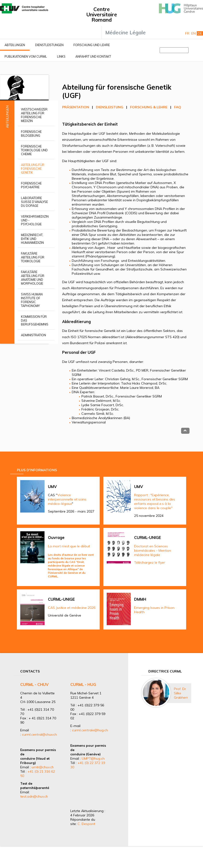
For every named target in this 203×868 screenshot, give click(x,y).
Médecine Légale (125, 32)
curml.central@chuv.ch (39, 734)
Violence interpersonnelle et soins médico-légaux (67, 499)
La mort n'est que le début (69, 546)
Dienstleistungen (49, 45)
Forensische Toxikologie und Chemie (34, 150)
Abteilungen (15, 45)
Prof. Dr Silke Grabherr (181, 693)
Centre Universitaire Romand (102, 14)
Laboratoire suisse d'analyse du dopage (34, 202)
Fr (187, 33)
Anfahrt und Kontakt (93, 56)
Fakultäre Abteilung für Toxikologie (33, 257)
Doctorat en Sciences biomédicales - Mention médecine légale (153, 550)
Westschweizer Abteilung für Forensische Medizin (34, 115)
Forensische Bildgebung (31, 134)
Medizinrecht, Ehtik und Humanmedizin (32, 239)
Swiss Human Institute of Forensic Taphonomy (32, 300)
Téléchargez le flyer (150, 562)
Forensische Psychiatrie (31, 185)
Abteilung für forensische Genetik (33, 169)
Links (61, 56)
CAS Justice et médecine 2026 (72, 608)
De (200, 33)
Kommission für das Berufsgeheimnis (35, 320)
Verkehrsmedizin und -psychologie (35, 220)
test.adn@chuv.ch (34, 796)
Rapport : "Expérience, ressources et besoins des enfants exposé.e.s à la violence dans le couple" (155, 501)
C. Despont (86, 824)
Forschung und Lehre (92, 45)
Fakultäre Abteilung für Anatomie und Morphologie (33, 278)
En (193, 33)
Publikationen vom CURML (26, 56)
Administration (33, 335)
